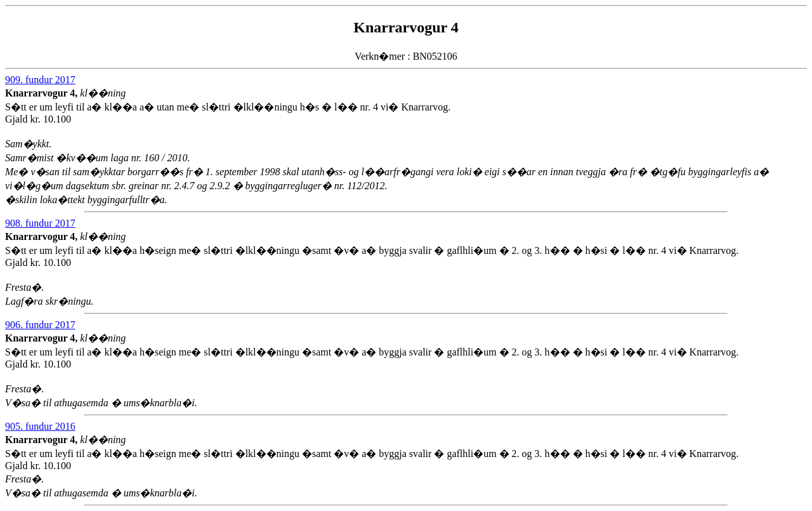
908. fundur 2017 (40, 223)
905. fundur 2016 (40, 426)
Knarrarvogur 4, (43, 93)
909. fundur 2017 (40, 80)
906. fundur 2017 (40, 325)
